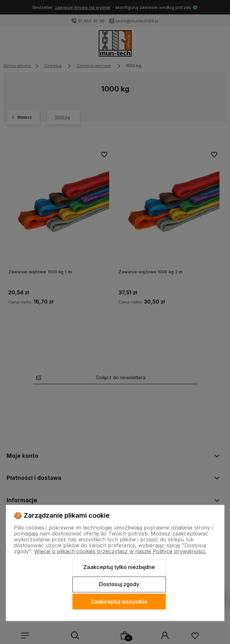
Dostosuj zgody (119, 584)
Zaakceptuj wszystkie (119, 602)
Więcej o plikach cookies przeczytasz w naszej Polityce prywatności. (120, 551)
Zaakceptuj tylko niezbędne (119, 567)
